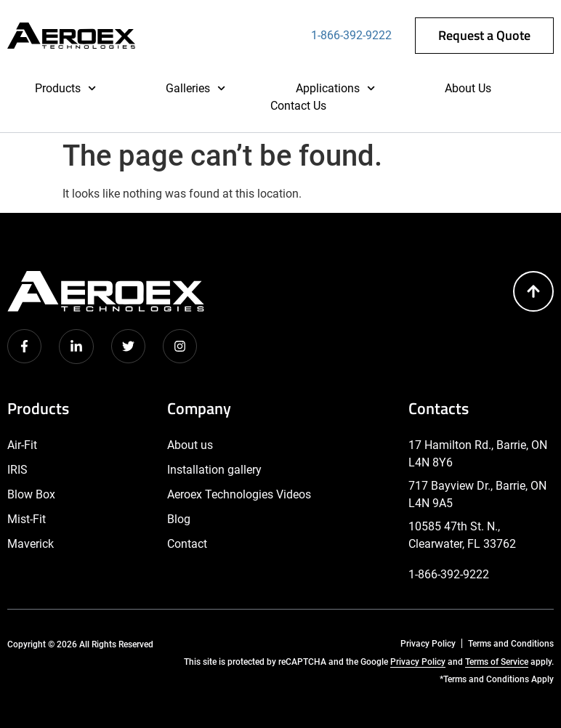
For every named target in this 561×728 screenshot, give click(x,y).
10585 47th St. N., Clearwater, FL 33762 (462, 535)
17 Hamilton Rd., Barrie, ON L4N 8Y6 (478, 454)
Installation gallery (214, 470)
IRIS (17, 470)
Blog (179, 519)
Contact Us (298, 106)
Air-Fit (22, 445)
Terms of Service (497, 662)
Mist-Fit (27, 519)
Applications (335, 89)
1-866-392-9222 (351, 35)
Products (65, 89)
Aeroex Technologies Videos (239, 494)
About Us (468, 88)
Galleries (195, 89)
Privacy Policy (428, 644)
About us (190, 445)
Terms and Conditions (511, 644)
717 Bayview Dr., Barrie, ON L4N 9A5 (477, 494)
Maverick (31, 544)
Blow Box (31, 494)
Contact (187, 544)
